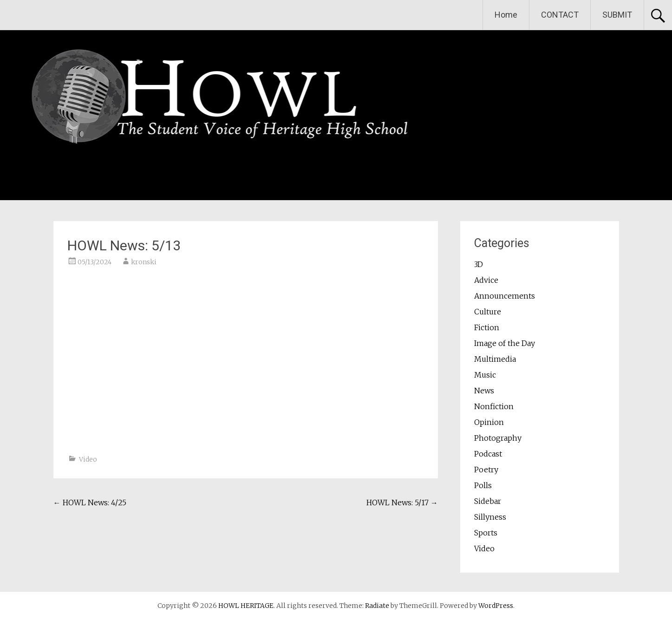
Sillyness (490, 517)
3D (479, 264)
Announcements (505, 296)
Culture (488, 312)
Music (485, 375)
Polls (483, 485)
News (484, 391)
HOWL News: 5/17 (402, 503)
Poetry (486, 470)
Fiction (487, 327)
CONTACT (560, 15)
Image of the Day (505, 343)
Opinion (489, 422)
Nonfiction (494, 406)
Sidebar (488, 501)
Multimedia (495, 359)
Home (506, 15)
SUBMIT (617, 15)
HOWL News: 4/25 (90, 503)
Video (88, 459)
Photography (498, 438)
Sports (486, 533)
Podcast (488, 454)
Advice (486, 280)
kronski (144, 262)
